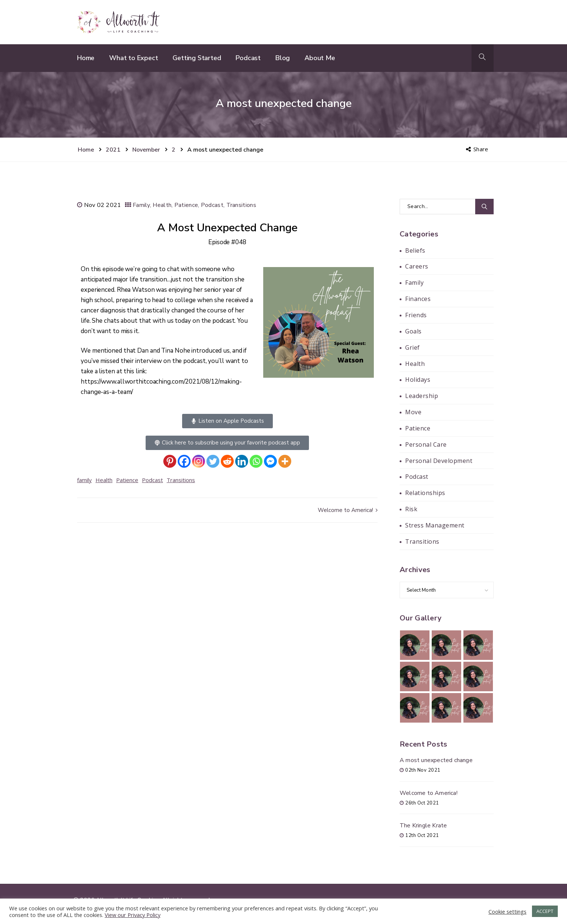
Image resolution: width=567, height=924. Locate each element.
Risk (411, 509)
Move (413, 412)
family (84, 480)
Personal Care (426, 444)
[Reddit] (227, 461)
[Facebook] (184, 461)
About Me (320, 58)
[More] (285, 461)
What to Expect (133, 58)
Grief (413, 347)
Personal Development (439, 461)
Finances (418, 299)
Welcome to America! (348, 510)
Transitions (241, 205)
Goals (413, 331)
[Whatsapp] (256, 461)
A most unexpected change (436, 760)
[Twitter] (213, 461)
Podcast (248, 58)
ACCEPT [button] (545, 911)
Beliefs (415, 250)
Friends (416, 315)
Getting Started (197, 58)
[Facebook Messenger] (270, 461)
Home (86, 58)
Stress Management (435, 525)
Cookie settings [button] (507, 911)
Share (478, 149)
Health (162, 205)
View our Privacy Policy (133, 915)
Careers (417, 266)
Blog (283, 58)
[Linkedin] (242, 461)
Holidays (418, 380)
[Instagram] (199, 461)
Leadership (422, 396)
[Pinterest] (170, 461)
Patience (186, 205)
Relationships (425, 493)
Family (141, 205)
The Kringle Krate (423, 826)
